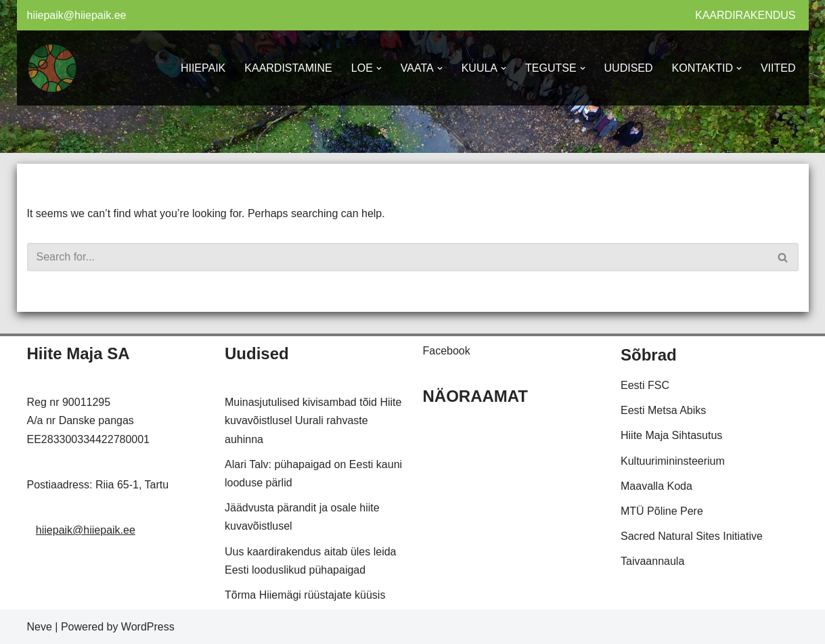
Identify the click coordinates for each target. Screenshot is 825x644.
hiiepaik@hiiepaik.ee (77, 15)
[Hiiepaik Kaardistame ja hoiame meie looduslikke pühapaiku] (52, 68)
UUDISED (629, 68)
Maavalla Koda (656, 486)
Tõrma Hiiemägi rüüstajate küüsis (305, 595)
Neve (40, 627)
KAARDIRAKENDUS (745, 15)
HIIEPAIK (203, 68)
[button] (379, 68)
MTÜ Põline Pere (662, 511)
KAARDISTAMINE (288, 68)
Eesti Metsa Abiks (663, 410)
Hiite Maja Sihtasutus (671, 435)
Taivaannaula (652, 561)
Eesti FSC (645, 385)
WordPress (148, 627)
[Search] (398, 257)
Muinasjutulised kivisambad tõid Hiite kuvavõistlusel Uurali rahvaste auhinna (313, 420)
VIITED (778, 68)
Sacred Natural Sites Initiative (692, 536)
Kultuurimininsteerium (673, 461)
